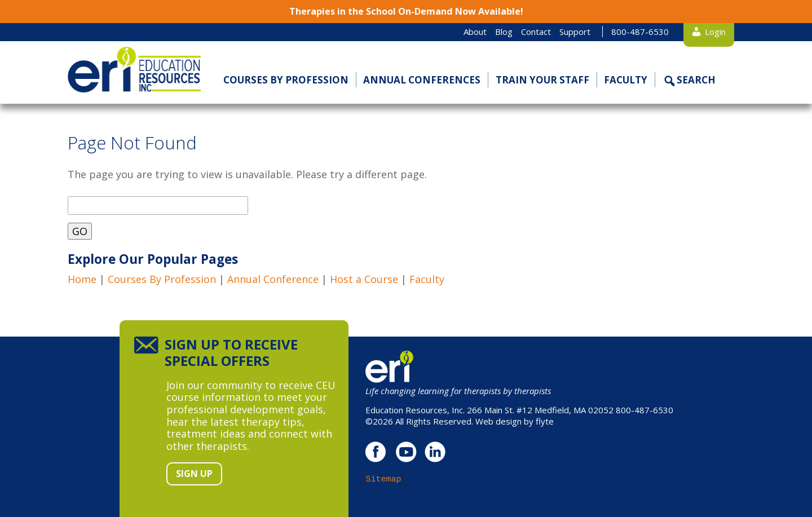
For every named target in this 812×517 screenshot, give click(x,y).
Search (696, 80)
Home (82, 279)
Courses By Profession (162, 279)
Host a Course (364, 279)
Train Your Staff (542, 80)
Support (575, 32)
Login (715, 32)
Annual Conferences (422, 80)
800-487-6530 (640, 32)
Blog (504, 32)
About (475, 32)
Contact (536, 32)
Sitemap (383, 479)
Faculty (626, 80)
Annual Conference (273, 279)
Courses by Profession (286, 80)
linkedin (435, 452)
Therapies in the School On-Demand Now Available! (406, 11)
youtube (406, 452)
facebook (376, 452)
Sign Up (194, 474)
